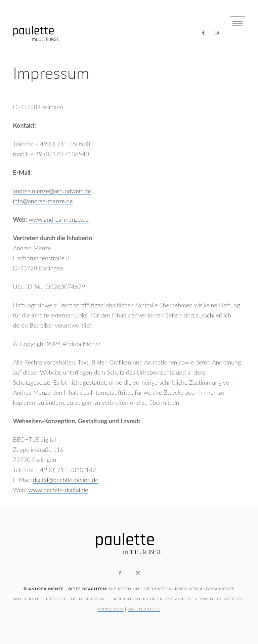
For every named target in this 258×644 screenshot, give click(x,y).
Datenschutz (144, 609)
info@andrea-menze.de (43, 201)
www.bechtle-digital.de (58, 490)
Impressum (111, 609)
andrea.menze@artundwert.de (52, 191)
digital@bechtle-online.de (65, 480)
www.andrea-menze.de (59, 219)
